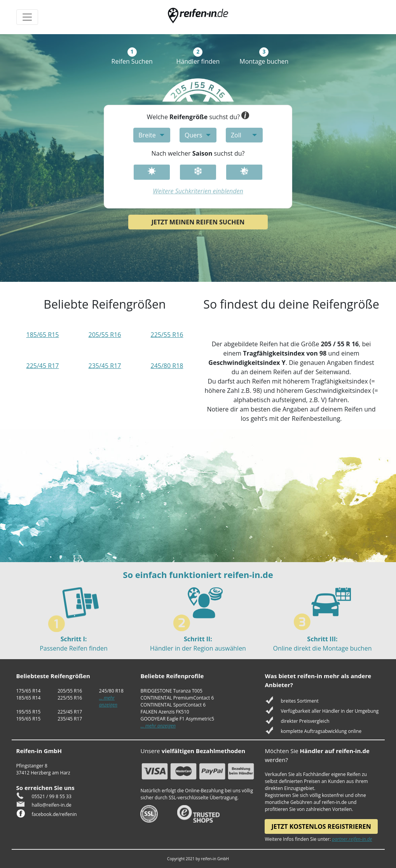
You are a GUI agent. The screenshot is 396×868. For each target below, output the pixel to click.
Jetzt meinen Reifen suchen (198, 222)
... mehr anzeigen (108, 701)
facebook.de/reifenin (54, 814)
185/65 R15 (43, 335)
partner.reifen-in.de (352, 839)
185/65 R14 (29, 698)
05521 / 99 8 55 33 (52, 796)
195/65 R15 (29, 719)
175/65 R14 (29, 691)
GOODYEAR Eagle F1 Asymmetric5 (177, 719)
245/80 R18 (167, 366)
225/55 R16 (167, 335)
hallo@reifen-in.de (52, 805)
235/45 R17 (105, 366)
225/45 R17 (43, 366)
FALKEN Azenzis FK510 (165, 712)
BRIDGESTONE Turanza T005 (171, 691)
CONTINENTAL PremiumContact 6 (177, 698)
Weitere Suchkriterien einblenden (198, 191)
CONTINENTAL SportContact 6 (173, 705)
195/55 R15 (29, 712)
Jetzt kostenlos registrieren (321, 826)
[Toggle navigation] (27, 17)
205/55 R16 (105, 335)
